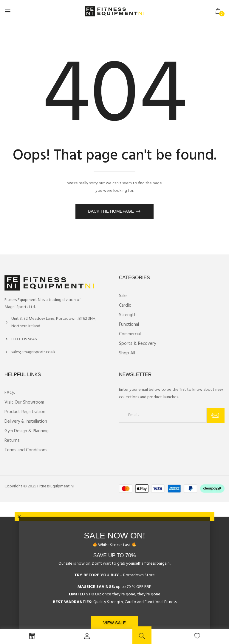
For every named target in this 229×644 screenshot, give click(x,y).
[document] (114, 580)
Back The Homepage (111, 211)
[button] (219, 11)
